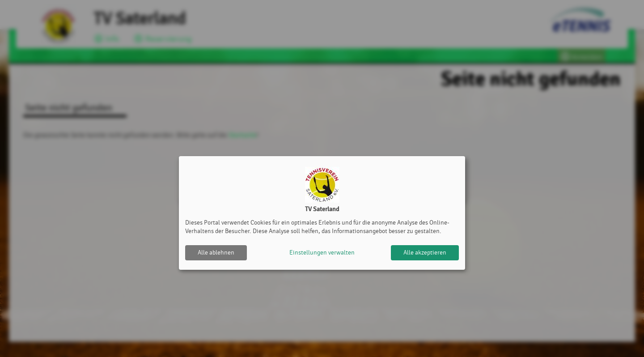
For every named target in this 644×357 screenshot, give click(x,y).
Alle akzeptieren (425, 253)
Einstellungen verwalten (322, 253)
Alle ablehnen (216, 253)
